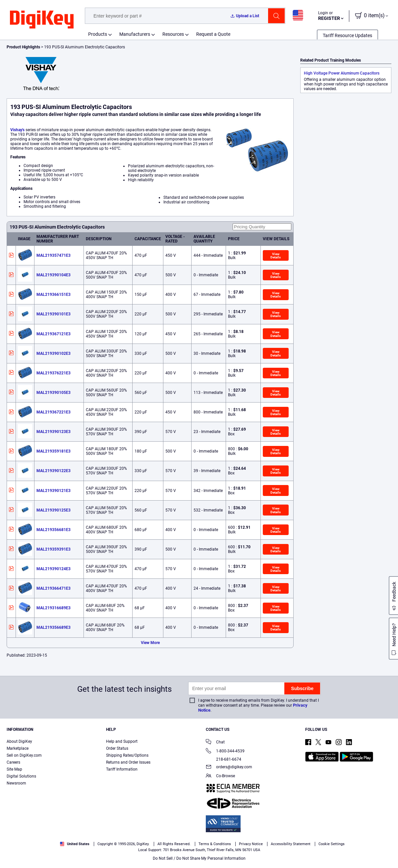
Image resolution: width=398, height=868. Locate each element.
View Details (276, 256)
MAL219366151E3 (54, 295)
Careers (13, 762)
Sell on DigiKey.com (24, 755)
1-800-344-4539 (225, 752)
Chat (215, 743)
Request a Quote (213, 34)
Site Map (14, 769)
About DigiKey (19, 741)
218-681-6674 (224, 759)
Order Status (117, 748)
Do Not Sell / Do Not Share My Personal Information (199, 858)
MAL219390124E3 (54, 569)
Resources (173, 34)
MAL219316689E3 (54, 608)
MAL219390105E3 (54, 393)
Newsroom (16, 783)
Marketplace (18, 748)
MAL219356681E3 (54, 530)
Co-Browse (220, 776)
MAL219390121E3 (54, 491)
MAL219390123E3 (54, 432)
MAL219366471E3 (54, 588)
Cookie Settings (332, 844)
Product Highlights (23, 47)
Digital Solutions (21, 776)
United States (75, 844)
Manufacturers (135, 34)
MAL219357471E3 (54, 255)
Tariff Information (122, 769)
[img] (42, 20)
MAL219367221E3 (54, 412)
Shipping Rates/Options (127, 755)
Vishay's (17, 130)
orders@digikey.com (229, 767)
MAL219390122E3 (54, 471)
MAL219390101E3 (54, 314)
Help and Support (122, 741)
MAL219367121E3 (54, 334)
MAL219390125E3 (54, 510)
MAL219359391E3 (54, 549)
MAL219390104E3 (54, 275)
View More (150, 643)
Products (98, 34)
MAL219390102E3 (54, 353)
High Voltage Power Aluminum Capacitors (342, 73)
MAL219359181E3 (54, 451)
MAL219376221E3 (54, 373)
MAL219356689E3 (54, 627)
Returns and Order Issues (128, 762)
